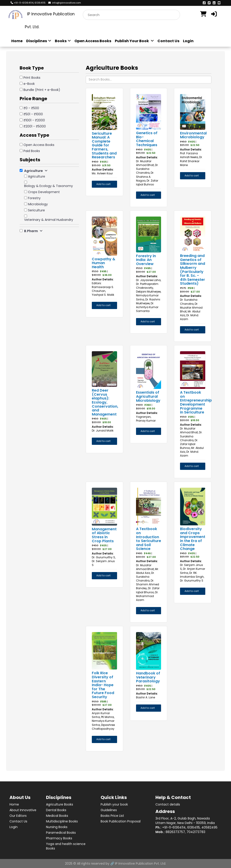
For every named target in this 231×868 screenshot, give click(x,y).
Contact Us (168, 41)
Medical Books (57, 816)
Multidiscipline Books (62, 821)
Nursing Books (57, 827)
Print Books (32, 78)
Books (63, 41)
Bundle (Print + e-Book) (42, 90)
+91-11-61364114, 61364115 (28, 3)
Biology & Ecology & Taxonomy (49, 186)
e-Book (29, 84)
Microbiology (38, 204)
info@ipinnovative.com (65, 3)
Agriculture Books (60, 804)
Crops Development (44, 192)
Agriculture (37, 176)
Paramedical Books (61, 833)
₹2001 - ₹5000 (35, 126)
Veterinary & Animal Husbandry (49, 220)
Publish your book (114, 804)
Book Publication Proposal (121, 821)
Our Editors (18, 816)
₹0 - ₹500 (31, 108)
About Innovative (23, 810)
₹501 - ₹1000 (33, 114)
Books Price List (112, 816)
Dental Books (56, 810)
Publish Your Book (134, 41)
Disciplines (39, 41)
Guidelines (109, 810)
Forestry (34, 198)
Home (17, 41)
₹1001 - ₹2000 (34, 120)
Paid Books (32, 151)
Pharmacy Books (59, 838)
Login (188, 41)
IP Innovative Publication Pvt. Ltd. (141, 863)
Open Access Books (93, 41)
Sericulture (36, 210)
